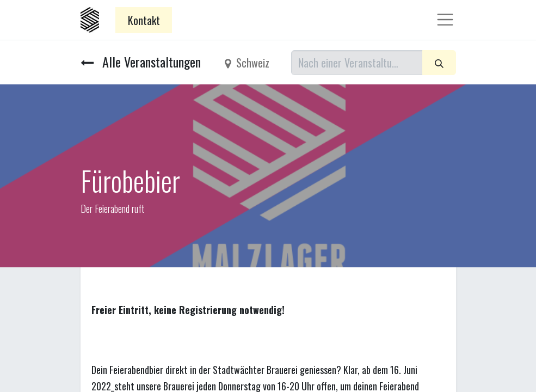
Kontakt (144, 20)
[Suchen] (439, 63)
